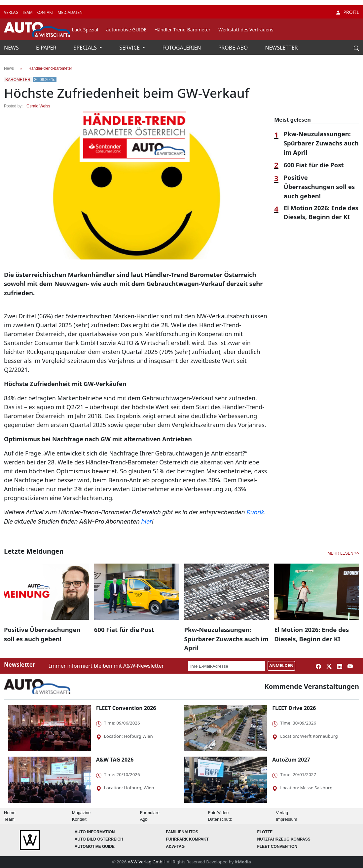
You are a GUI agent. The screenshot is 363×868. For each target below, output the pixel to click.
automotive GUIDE (126, 30)
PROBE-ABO (234, 48)
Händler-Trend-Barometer (183, 30)
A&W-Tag (175, 847)
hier (147, 522)
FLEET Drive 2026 (294, 708)
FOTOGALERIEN (182, 48)
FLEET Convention (277, 847)
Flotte (265, 832)
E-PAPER (47, 48)
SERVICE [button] (130, 48)
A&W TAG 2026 (115, 760)
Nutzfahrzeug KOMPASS (284, 839)
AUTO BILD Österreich (99, 839)
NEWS (12, 48)
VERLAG (12, 12)
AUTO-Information (95, 832)
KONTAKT (46, 12)
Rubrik (255, 512)
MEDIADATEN (70, 12)
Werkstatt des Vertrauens (246, 30)
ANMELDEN (281, 665)
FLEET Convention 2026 (126, 708)
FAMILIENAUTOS (182, 832)
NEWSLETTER (282, 48)
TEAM (28, 12)
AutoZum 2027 (291, 760)
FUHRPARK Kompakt (187, 839)
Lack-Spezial (85, 30)
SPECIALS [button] (86, 48)
